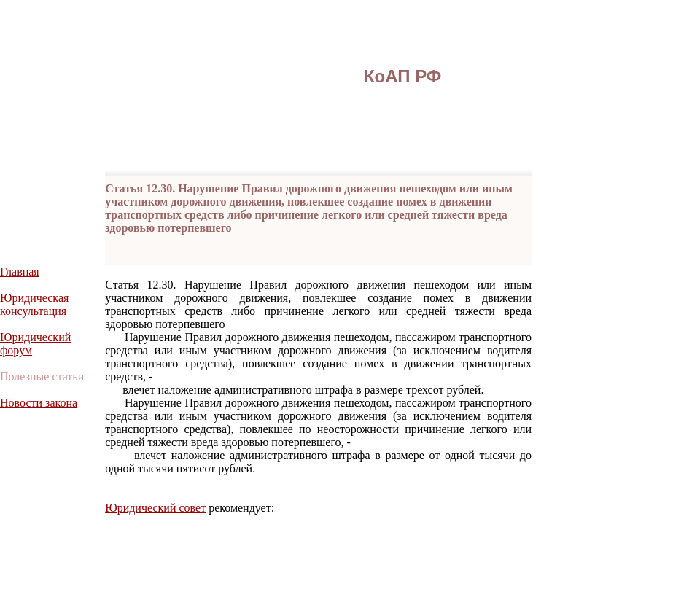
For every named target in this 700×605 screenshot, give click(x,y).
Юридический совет (155, 508)
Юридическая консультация (34, 304)
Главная (20, 272)
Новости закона (39, 403)
